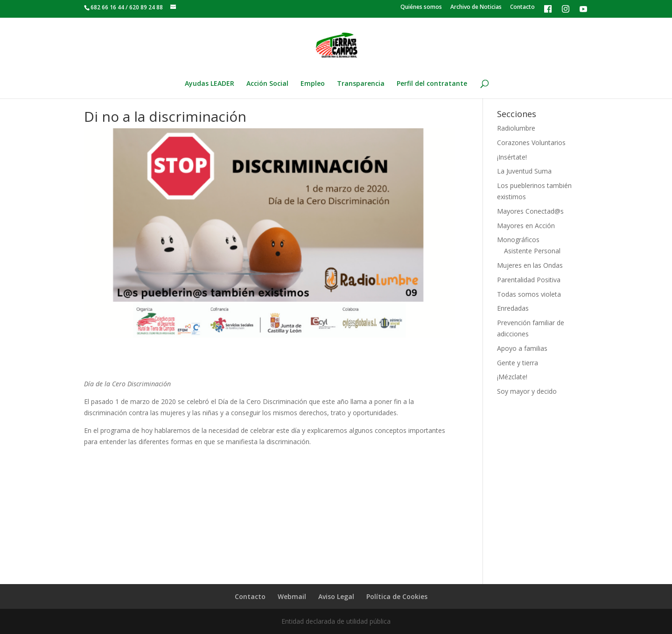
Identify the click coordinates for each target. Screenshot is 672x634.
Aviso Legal (336, 596)
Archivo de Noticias (476, 7)
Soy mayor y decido (527, 391)
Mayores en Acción (526, 226)
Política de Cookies (397, 596)
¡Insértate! (512, 157)
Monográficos (518, 240)
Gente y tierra (518, 363)
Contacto (522, 7)
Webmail (292, 596)
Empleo (313, 84)
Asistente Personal (532, 251)
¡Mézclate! (512, 377)
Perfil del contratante (432, 84)
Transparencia (361, 84)
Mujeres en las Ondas (530, 265)
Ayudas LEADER (210, 84)
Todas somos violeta (529, 294)
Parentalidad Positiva (529, 280)
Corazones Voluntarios (531, 143)
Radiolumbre (516, 128)
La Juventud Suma (524, 171)
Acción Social (267, 84)
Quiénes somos (421, 7)
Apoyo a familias (522, 348)
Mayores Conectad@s (530, 211)
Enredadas (513, 308)
